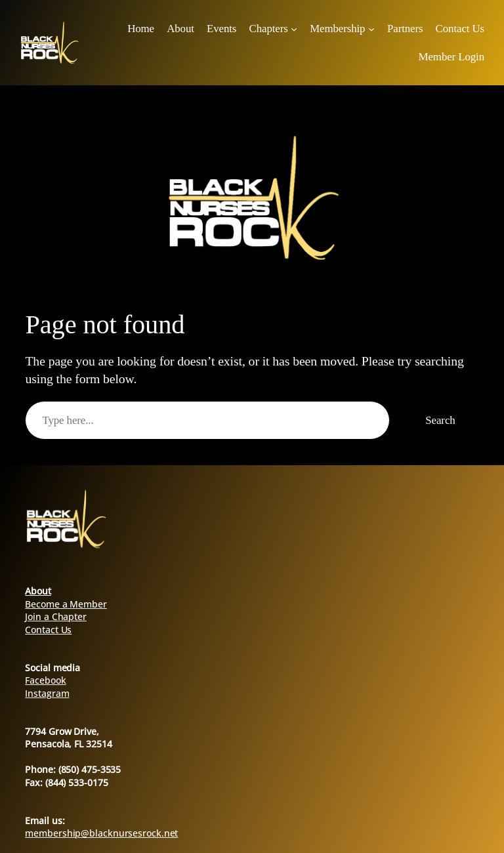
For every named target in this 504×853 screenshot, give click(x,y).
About (38, 591)
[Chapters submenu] (294, 29)
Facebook (45, 680)
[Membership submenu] (371, 29)
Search (440, 420)
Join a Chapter (56, 616)
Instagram (47, 693)
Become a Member (66, 604)
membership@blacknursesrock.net (101, 833)
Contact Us (48, 630)
